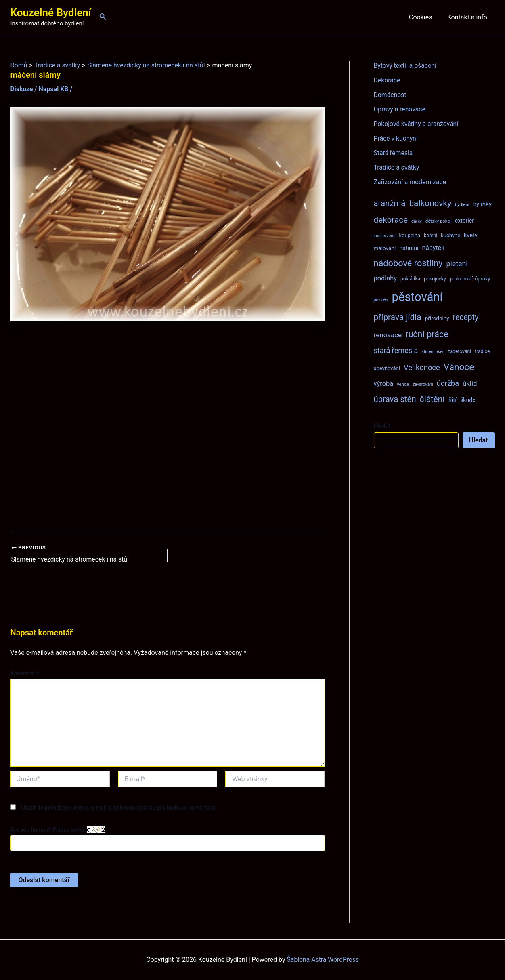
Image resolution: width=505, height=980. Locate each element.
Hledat (382, 426)
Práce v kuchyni (396, 138)
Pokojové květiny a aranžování (417, 124)
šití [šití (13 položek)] (453, 400)
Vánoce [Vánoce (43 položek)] (459, 367)
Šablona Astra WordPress (323, 960)
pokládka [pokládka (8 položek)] (410, 279)
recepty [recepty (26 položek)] (466, 317)
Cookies (424, 17)
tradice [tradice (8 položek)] (482, 351)
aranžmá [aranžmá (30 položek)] (390, 203)
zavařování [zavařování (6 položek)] (423, 384)
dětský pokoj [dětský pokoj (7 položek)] (438, 221)
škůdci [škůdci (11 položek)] (468, 400)
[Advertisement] (168, 426)
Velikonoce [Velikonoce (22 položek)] (422, 367)
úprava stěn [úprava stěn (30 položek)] (395, 399)
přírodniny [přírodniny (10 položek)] (437, 318)
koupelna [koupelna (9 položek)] (410, 235)
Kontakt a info (468, 17)
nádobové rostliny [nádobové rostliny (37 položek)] (408, 263)
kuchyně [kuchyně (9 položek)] (451, 235)
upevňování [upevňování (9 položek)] (387, 368)
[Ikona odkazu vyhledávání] (103, 17)
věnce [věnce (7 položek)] (403, 384)
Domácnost (390, 95)
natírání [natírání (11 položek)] (409, 248)
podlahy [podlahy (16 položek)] (386, 278)
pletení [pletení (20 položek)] (457, 264)
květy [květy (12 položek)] (471, 235)
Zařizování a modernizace (411, 182)
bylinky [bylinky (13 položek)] (482, 204)
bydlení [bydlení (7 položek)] (462, 204)
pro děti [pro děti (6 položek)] (381, 300)
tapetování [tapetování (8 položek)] (460, 351)
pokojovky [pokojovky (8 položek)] (435, 279)
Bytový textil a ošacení (406, 66)
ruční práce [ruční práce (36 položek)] (427, 334)
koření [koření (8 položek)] (431, 236)
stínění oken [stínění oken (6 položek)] (433, 352)
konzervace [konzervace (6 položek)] (385, 236)
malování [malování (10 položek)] (385, 248)
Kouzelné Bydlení (51, 13)
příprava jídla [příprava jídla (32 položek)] (398, 317)
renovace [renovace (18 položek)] (388, 335)
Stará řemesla (394, 153)
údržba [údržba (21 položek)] (448, 383)
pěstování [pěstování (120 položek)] (417, 297)
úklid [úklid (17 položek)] (470, 383)
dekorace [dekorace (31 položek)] (391, 220)
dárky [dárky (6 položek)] (417, 221)
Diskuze (22, 89)
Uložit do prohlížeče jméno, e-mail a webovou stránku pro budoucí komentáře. (119, 808)
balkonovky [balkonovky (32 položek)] (430, 203)
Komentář (25, 673)
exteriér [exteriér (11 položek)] (464, 221)
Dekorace (387, 80)
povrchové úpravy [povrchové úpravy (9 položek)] (470, 279)
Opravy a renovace (400, 109)
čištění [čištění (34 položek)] (432, 399)
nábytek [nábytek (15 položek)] (433, 248)
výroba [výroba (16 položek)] (384, 384)
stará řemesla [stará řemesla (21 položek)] (396, 350)
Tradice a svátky (397, 167)
